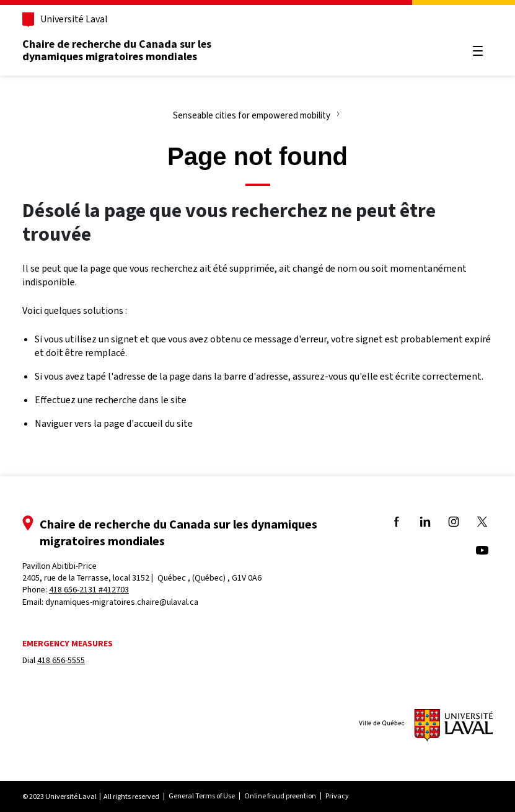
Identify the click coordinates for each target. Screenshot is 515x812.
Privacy (337, 796)
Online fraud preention (280, 796)
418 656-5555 (61, 660)
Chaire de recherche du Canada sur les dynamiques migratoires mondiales (117, 50)
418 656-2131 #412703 (89, 590)
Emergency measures (68, 644)
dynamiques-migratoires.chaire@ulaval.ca (122, 602)
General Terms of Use (202, 796)
